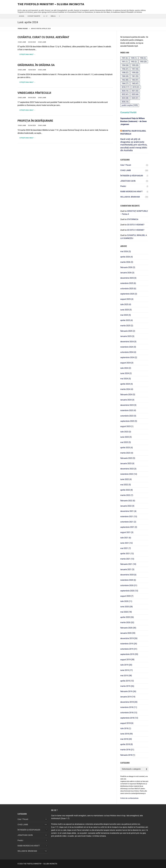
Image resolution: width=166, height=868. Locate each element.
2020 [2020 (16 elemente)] (125, 91)
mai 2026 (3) (126, 251)
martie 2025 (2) (127, 326)
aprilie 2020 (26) (127, 617)
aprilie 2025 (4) (127, 320)
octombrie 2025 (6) (128, 289)
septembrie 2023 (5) (129, 421)
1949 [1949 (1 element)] (134, 58)
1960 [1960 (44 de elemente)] (125, 76)
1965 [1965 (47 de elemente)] (135, 83)
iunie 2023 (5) (126, 437)
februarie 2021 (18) (128, 564)
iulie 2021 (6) (126, 538)
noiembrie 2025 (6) (128, 283)
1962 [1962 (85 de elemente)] (125, 80)
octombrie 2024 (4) (128, 352)
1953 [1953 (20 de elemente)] (143, 62)
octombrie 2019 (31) (129, 649)
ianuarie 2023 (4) (127, 463)
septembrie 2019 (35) (129, 654)
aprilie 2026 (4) (127, 257)
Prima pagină (23, 29)
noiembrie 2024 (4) (128, 347)
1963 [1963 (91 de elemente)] (135, 80)
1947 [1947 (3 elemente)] (125, 58)
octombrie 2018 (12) (129, 713)
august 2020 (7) (127, 596)
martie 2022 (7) (127, 495)
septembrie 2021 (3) (129, 527)
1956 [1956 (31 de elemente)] (125, 69)
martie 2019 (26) (127, 686)
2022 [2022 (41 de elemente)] (125, 94)
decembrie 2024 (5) (128, 342)
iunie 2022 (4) (126, 479)
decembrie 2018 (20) (129, 702)
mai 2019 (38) (126, 676)
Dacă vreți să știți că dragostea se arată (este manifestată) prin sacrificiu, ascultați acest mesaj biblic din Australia (134, 145)
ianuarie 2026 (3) (127, 273)
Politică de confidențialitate (129, 798)
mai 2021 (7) (126, 548)
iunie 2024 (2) (126, 373)
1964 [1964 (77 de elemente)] (125, 83)
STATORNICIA (133, 219)
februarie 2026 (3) (128, 267)
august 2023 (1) (127, 426)
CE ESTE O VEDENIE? (136, 225)
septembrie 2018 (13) (129, 718)
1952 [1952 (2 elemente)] (134, 62)
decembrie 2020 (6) (128, 575)
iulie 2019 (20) (126, 665)
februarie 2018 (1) (128, 755)
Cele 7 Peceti (126, 165)
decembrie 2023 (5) (128, 405)
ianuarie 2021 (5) (127, 569)
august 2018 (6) (127, 723)
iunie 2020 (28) (127, 607)
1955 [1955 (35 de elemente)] (135, 65)
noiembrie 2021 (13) (129, 517)
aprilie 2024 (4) (127, 384)
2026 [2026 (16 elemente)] (125, 102)
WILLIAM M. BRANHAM (130, 197)
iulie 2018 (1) (126, 728)
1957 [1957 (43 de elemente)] (135, 69)
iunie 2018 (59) (127, 734)
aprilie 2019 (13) (127, 681)
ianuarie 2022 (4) (127, 506)
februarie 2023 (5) (128, 458)
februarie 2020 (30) (128, 628)
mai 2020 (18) (126, 612)
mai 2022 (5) (126, 485)
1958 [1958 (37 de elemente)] (125, 72)
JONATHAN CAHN (128, 181)
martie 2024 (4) (127, 389)
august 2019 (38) (127, 660)
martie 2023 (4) (127, 453)
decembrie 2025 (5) (128, 278)
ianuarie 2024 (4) (127, 400)
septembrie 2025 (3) (129, 294)
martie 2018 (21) (127, 750)
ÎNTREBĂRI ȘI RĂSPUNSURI (132, 176)
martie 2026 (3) (127, 262)
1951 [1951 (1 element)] (125, 62)
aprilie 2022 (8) (127, 490)
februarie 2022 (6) (128, 501)
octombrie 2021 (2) (128, 522)
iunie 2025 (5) (126, 310)
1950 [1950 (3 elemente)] (143, 58)
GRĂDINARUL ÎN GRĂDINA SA (36, 65)
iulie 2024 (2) (126, 368)
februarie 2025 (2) (128, 331)
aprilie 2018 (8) (127, 744)
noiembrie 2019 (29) (129, 644)
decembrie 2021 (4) (128, 511)
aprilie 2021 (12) (127, 554)
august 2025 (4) (127, 299)
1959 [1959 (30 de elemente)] (135, 72)
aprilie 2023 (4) (127, 448)
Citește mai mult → (27, 54)
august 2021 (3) (127, 532)
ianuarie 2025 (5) (127, 336)
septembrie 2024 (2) (129, 357)
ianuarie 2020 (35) (128, 633)
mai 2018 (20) (126, 739)
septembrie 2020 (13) (129, 591)
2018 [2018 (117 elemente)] (126, 87)
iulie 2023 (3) (126, 432)
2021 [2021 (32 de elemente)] (135, 91)
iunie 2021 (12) (127, 543)
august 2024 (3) (127, 363)
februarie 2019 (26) (128, 691)
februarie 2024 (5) (128, 395)
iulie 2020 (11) (126, 601)
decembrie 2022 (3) (128, 469)
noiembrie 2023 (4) (128, 410)
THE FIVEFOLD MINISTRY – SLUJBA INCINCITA (51, 4)
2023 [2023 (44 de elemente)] (135, 94)
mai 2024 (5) (126, 379)
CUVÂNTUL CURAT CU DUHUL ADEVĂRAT (43, 37)
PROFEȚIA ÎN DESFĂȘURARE (35, 121)
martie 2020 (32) (127, 622)
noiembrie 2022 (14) (129, 474)
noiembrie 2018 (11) (129, 707)
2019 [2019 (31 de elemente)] (136, 87)
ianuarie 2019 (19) (128, 697)
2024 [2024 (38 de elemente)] (125, 98)
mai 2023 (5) (126, 442)
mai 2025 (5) (126, 315)
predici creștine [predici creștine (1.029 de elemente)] (130, 105)
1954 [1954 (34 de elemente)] (125, 65)
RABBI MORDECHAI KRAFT (131, 192)
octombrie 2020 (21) (129, 585)
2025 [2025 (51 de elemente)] (135, 98)
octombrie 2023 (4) (128, 416)
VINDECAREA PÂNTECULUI (34, 93)
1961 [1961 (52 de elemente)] (135, 76)
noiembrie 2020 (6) (128, 580)
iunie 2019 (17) (127, 670)
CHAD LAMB (22, 42)
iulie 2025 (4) (126, 304)
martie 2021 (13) (127, 559)
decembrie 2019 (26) (129, 638)
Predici (123, 186)
